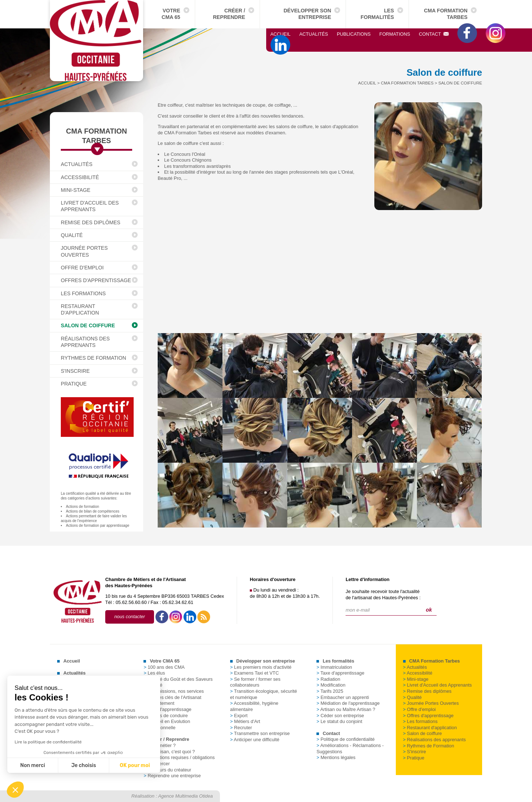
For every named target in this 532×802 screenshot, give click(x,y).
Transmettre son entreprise (260, 733)
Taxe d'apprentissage (167, 709)
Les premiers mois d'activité (261, 667)
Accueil (281, 34)
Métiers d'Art (245, 721)
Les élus (154, 673)
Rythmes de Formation (93, 358)
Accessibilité (80, 177)
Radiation (328, 679)
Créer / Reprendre (229, 14)
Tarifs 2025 (330, 691)
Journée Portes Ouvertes (84, 251)
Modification (331, 685)
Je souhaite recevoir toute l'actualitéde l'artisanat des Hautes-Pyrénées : (383, 594)
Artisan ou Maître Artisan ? (346, 709)
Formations (395, 34)
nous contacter (130, 617)
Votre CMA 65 (171, 14)
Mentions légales (336, 757)
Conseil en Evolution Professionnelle (167, 724)
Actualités (314, 34)
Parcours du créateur (167, 770)
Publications (354, 34)
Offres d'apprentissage (96, 280)
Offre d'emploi (82, 268)
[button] (15, 790)
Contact (434, 34)
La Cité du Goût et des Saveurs (178, 679)
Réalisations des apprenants (85, 342)
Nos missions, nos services (174, 691)
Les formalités (377, 14)
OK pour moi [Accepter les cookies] (133, 765)
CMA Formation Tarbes (446, 14)
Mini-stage (76, 190)
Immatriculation (334, 667)
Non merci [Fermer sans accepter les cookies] (31, 765)
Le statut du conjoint (339, 721)
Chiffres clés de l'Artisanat (172, 697)
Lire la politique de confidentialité (46, 742)
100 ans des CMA (164, 667)
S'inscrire (75, 371)
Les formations (83, 293)
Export (239, 716)
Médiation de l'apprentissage (348, 703)
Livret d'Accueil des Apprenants (90, 206)
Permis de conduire (165, 716)
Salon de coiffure (88, 325)
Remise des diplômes (91, 222)
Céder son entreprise (340, 716)
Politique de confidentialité (346, 739)
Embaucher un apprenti (343, 697)
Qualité (72, 235)
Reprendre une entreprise (172, 776)
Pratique (74, 384)
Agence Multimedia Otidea (185, 796)
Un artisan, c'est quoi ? (169, 752)
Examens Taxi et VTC (255, 673)
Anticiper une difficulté (255, 740)
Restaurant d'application (80, 309)
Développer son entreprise (308, 14)
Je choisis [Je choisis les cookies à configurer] (82, 765)
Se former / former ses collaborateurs (255, 682)
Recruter (241, 728)
